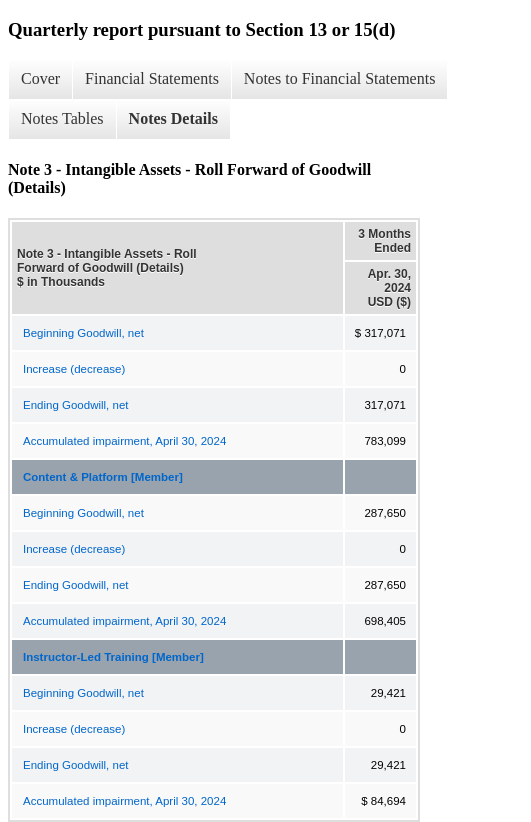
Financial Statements (152, 78)
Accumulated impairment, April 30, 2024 (124, 441)
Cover (40, 78)
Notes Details (173, 118)
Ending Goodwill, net (75, 405)
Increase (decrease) (74, 369)
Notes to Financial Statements (340, 78)
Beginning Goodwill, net (83, 333)
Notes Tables (62, 118)
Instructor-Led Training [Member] (113, 657)
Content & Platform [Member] (103, 477)
